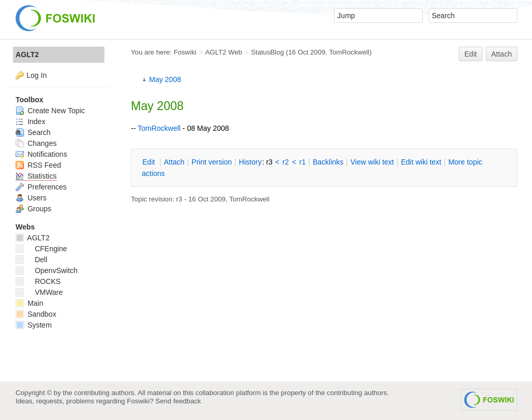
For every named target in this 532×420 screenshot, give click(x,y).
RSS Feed (38, 165)
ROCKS (38, 281)
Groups (34, 209)
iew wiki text (372, 162)
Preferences (41, 187)
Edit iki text (421, 162)
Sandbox (36, 314)
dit (150, 162)
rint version (212, 162)
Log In (37, 75)
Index (30, 121)
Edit (471, 54)
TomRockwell (349, 52)
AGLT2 (27, 55)
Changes (36, 143)
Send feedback (178, 401)
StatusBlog (268, 52)
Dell (31, 260)
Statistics (36, 176)
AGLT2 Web (224, 52)
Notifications (41, 154)
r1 (302, 162)
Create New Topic (50, 111)
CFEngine (41, 249)
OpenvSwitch (46, 270)
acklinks (328, 162)
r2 (286, 162)
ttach (174, 162)
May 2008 (165, 79)
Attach (502, 54)
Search (33, 132)
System (34, 325)
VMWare (39, 292)
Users (31, 198)
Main (29, 303)
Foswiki (185, 52)
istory (250, 162)
